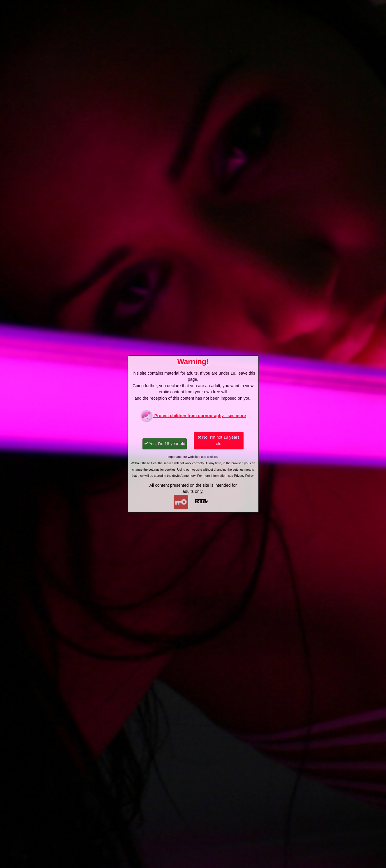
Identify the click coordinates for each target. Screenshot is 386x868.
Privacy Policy (244, 476)
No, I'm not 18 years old (219, 440)
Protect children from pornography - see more (193, 416)
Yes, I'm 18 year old (165, 444)
